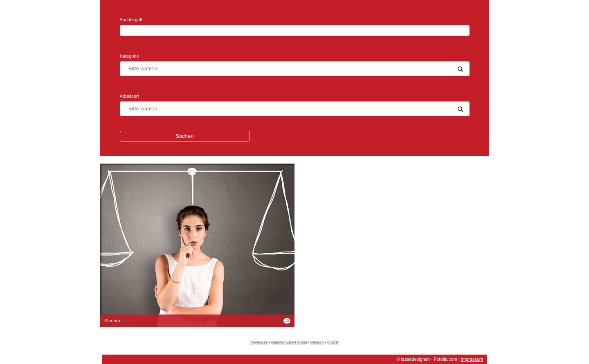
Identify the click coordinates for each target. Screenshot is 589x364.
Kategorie (129, 56)
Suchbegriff (131, 20)
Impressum (259, 342)
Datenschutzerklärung (289, 342)
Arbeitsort (129, 96)
